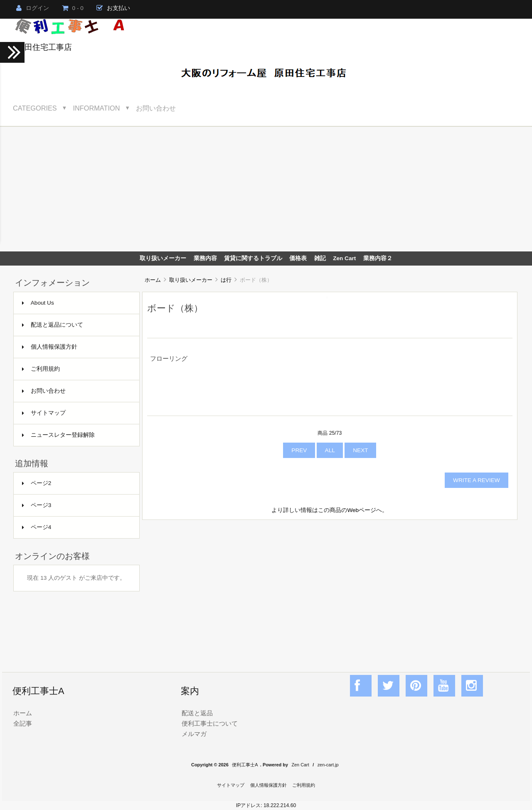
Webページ (362, 510)
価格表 (298, 258)
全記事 (23, 723)
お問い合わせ (156, 108)
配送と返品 (197, 713)
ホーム (153, 280)
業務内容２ (378, 258)
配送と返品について (53, 325)
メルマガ (194, 734)
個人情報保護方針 (50, 347)
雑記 (320, 258)
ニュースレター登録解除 (58, 435)
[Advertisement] (266, 189)
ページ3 (37, 505)
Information (97, 108)
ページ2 (37, 483)
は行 (226, 280)
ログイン (33, 8)
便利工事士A (245, 765)
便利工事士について (210, 723)
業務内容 (205, 258)
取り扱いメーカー (191, 280)
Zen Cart (344, 258)
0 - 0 (73, 8)
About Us (38, 303)
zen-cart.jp (328, 765)
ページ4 (37, 527)
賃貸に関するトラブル (253, 258)
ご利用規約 (41, 369)
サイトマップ (44, 413)
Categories (35, 108)
